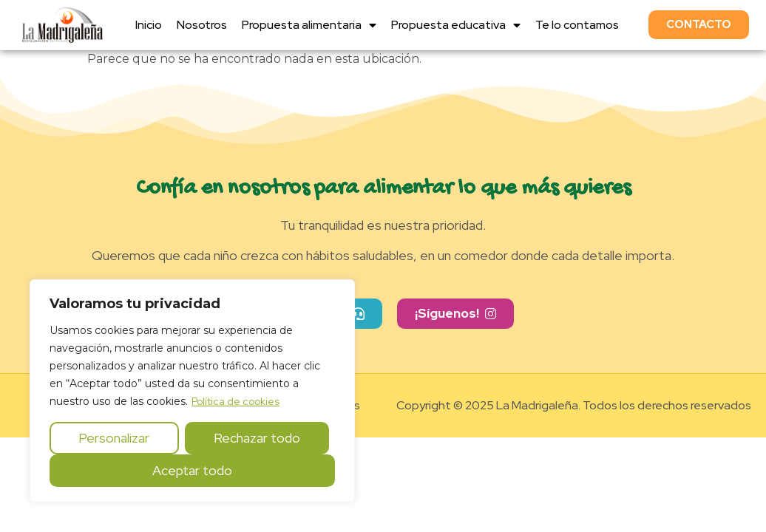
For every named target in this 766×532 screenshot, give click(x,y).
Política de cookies (235, 401)
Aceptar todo (192, 470)
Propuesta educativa (456, 25)
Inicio (149, 25)
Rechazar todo (257, 438)
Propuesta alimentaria (309, 25)
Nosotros (202, 25)
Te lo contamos (577, 25)
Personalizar (114, 438)
